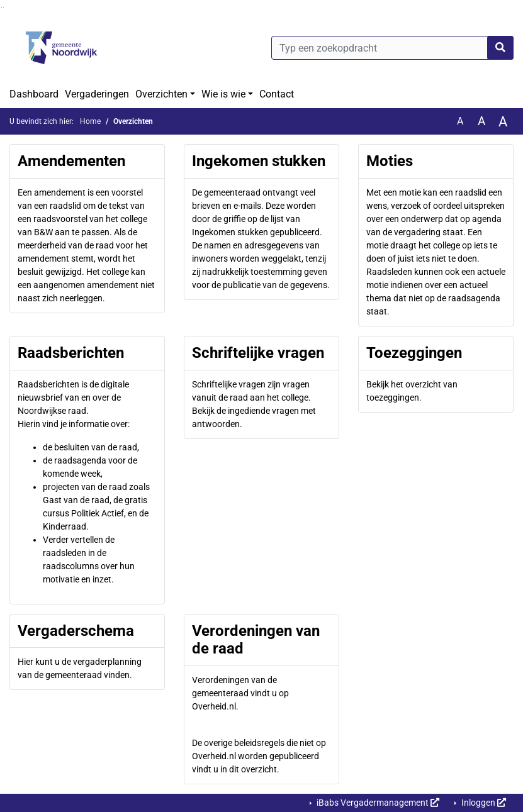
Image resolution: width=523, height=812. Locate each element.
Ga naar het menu (3, 8)
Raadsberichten (71, 353)
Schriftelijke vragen (258, 353)
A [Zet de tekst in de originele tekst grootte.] (460, 121)
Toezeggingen (414, 353)
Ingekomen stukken (259, 161)
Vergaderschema (76, 631)
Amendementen (71, 161)
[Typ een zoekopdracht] (393, 48)
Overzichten (161, 94)
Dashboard (34, 94)
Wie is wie (223, 94)
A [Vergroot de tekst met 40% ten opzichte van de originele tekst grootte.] (503, 121)
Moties (390, 161)
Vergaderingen (97, 94)
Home (90, 121)
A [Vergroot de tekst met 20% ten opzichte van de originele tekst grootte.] (481, 121)
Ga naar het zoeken (2, 8)
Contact (277, 94)
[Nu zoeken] (500, 48)
